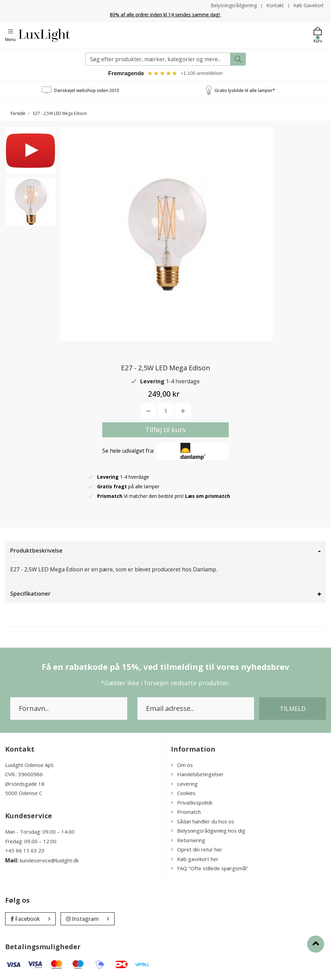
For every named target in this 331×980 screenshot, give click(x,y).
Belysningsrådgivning (233, 5)
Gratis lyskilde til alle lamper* (245, 90)
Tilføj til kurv (166, 430)
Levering (184, 784)
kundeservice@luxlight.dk (49, 860)
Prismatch (186, 812)
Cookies (183, 793)
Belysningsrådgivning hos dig (208, 831)
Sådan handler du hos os (203, 822)
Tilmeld (293, 709)
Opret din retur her (197, 850)
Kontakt (275, 5)
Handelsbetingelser (197, 774)
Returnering (188, 840)
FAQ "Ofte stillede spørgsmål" (210, 869)
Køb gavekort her (195, 859)
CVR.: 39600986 (24, 774)
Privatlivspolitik (192, 803)
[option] (30, 153)
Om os (182, 765)
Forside (18, 114)
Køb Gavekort (309, 5)
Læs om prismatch (208, 496)
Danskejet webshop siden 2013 (87, 90)
